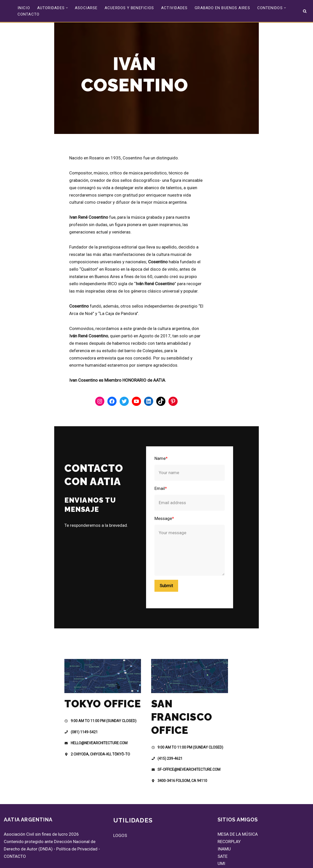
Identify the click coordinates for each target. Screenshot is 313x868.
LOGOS (120, 813)
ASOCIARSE (86, 8)
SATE (223, 834)
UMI (221, 841)
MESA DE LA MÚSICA (238, 812)
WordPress (64, 861)
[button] (67, 8)
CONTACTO (29, 14)
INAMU (224, 826)
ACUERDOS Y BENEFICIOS (129, 8)
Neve (9, 861)
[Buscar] (305, 11)
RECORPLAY (229, 819)
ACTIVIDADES (174, 8)
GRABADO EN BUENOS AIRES (222, 8)
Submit (179, 554)
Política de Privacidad (77, 826)
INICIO (24, 8)
